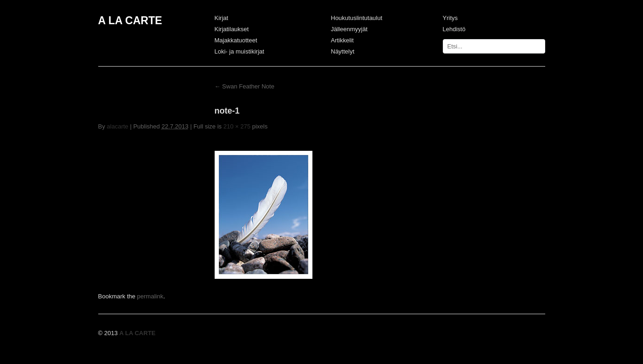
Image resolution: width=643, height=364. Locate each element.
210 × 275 (237, 126)
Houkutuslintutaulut (357, 18)
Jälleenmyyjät (349, 29)
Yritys (450, 18)
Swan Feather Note (245, 86)
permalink (150, 296)
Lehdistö (454, 29)
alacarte (117, 126)
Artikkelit (342, 40)
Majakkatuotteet (236, 40)
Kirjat (222, 18)
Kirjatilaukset (232, 29)
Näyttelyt (343, 51)
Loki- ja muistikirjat (240, 51)
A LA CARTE (130, 20)
